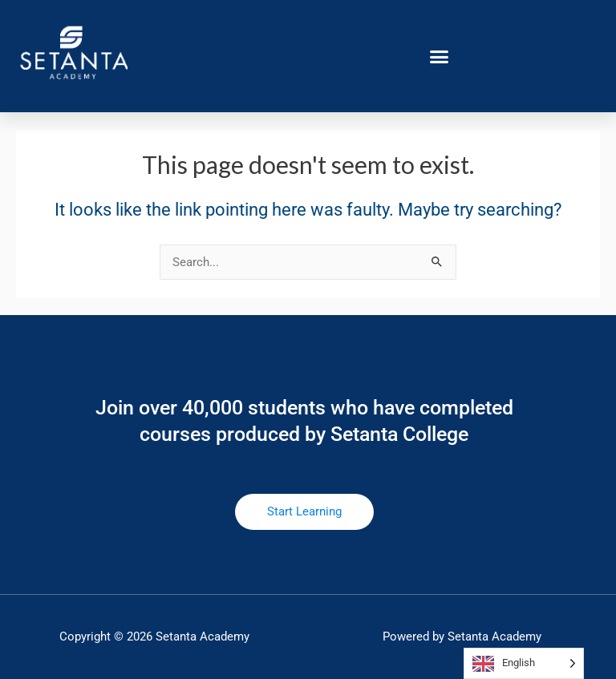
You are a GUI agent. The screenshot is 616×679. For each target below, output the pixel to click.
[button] (440, 56)
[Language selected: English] (524, 663)
